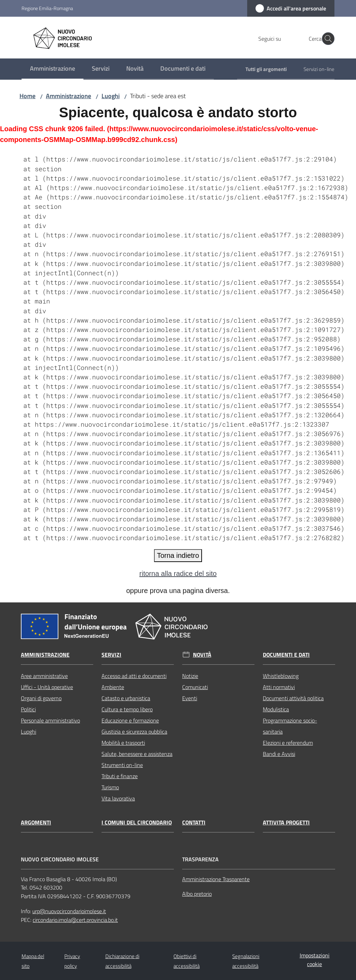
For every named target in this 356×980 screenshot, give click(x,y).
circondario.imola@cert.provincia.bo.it (75, 920)
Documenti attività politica (293, 698)
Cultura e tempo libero (127, 709)
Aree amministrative (44, 676)
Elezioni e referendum (288, 743)
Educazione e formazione (130, 720)
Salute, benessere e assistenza (137, 754)
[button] (326, 39)
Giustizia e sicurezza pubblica (134, 732)
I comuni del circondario (137, 823)
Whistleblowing (281, 676)
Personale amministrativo (50, 720)
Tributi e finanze (120, 776)
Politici (28, 709)
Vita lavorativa (118, 798)
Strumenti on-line (122, 765)
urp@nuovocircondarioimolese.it (69, 911)
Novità (202, 655)
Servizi (111, 655)
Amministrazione (68, 96)
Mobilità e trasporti (123, 743)
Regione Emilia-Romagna (47, 8)
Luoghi (111, 96)
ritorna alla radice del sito (178, 574)
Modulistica (276, 709)
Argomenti (36, 823)
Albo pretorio (197, 894)
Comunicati (195, 687)
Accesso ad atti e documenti (134, 676)
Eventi (190, 698)
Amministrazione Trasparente (216, 879)
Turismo (110, 787)
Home (27, 96)
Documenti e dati (286, 655)
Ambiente (113, 687)
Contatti (194, 823)
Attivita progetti (286, 823)
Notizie (190, 676)
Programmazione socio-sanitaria (290, 726)
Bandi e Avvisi (279, 754)
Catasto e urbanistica (126, 698)
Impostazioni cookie (315, 960)
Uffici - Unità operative (47, 687)
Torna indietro (178, 555)
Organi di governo (41, 698)
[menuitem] (52, 69)
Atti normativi (279, 687)
